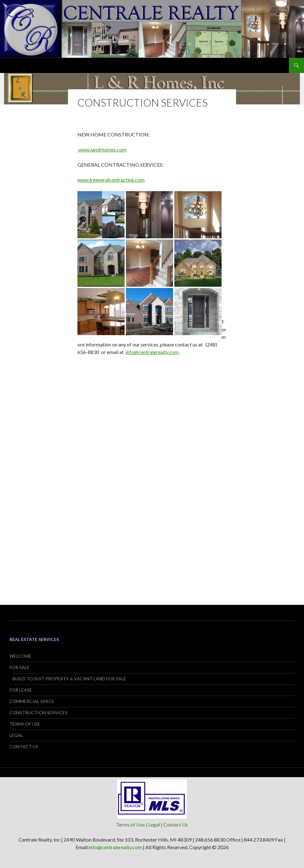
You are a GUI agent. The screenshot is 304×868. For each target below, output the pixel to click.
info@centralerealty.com (152, 352)
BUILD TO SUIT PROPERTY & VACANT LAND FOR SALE (69, 679)
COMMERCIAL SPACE (32, 701)
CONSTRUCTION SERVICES (39, 713)
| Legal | (155, 824)
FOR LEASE (21, 690)
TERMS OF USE (25, 724)
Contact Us (176, 824)
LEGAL (16, 735)
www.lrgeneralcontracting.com (111, 180)
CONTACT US (24, 746)
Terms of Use (131, 824)
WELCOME (20, 656)
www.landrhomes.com (102, 149)
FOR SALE (20, 667)
